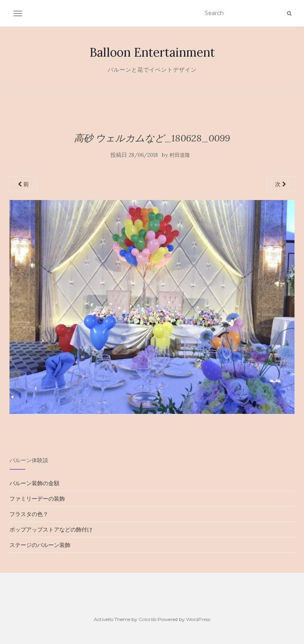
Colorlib (147, 619)
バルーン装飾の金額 (34, 483)
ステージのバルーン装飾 (40, 545)
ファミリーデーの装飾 (37, 499)
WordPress (198, 619)
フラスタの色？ (29, 514)
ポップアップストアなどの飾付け (51, 530)
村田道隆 (180, 155)
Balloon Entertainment (152, 52)
